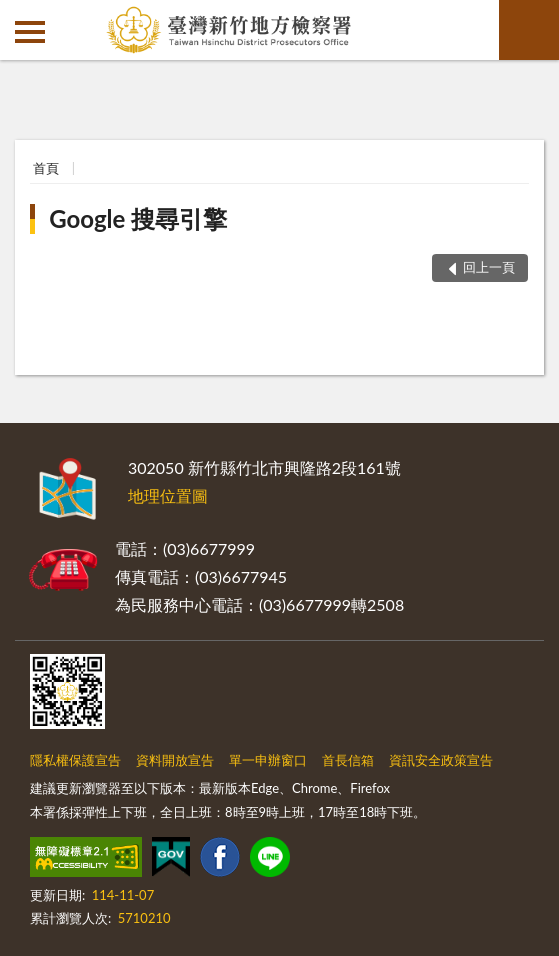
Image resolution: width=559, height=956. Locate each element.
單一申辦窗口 (268, 760)
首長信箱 (348, 760)
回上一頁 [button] (489, 267)
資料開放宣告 (175, 760)
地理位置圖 (168, 495)
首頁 (46, 168)
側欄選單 (30, 32)
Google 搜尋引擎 (138, 218)
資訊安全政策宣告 (441, 760)
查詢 (529, 30)
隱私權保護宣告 (75, 760)
